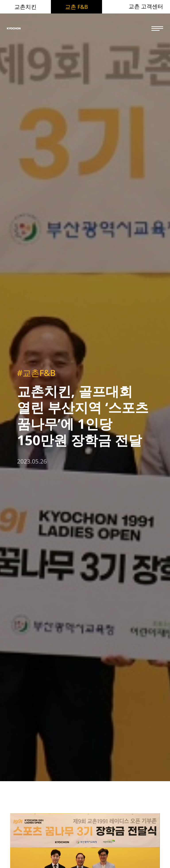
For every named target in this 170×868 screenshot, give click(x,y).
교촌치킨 (25, 7)
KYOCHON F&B (32, 28)
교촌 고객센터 (146, 7)
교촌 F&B (76, 7)
